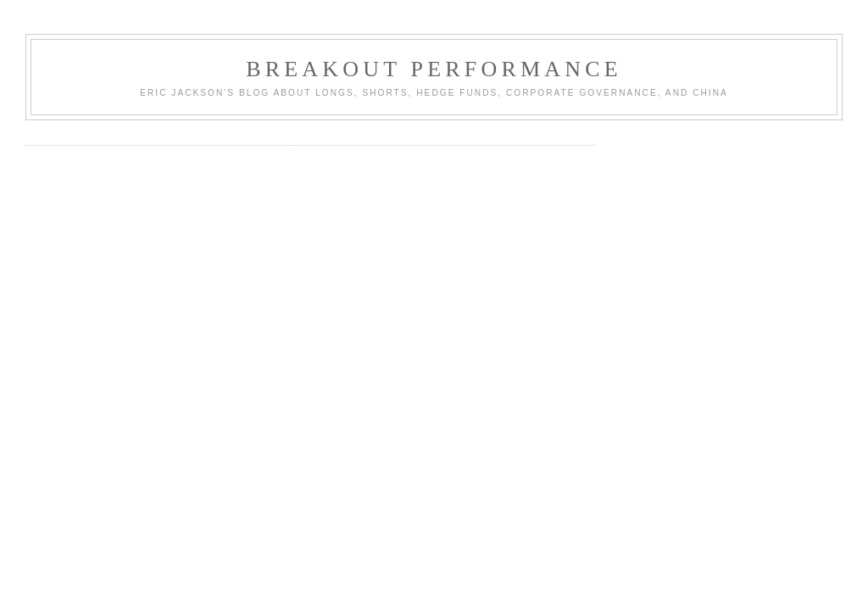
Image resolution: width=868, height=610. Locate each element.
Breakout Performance (434, 69)
